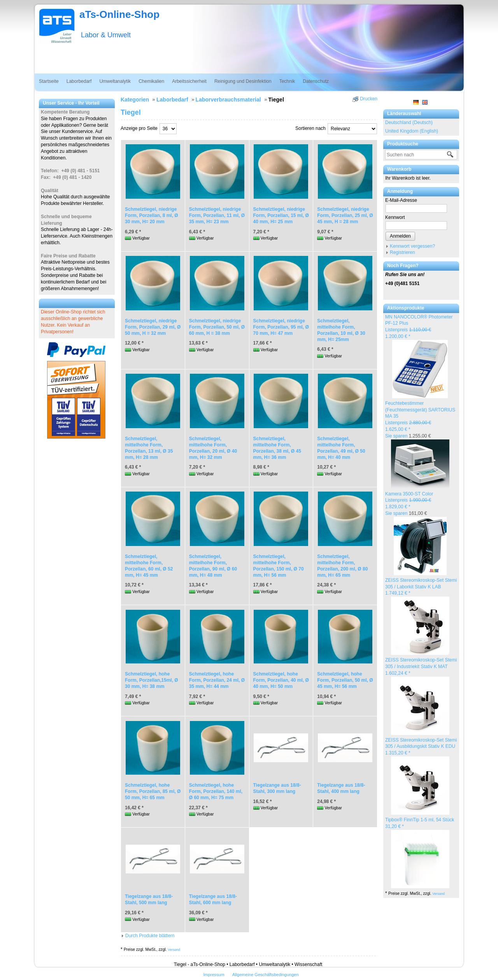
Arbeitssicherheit (189, 81)
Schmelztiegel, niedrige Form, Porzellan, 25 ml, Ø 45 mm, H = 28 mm (345, 215)
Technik (287, 81)
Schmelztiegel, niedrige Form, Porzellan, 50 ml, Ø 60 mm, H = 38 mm (217, 327)
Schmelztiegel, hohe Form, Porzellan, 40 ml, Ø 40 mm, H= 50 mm (281, 680)
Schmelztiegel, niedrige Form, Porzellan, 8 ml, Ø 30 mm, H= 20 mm (152, 215)
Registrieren (402, 252)
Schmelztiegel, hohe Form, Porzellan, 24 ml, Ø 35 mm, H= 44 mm (217, 680)
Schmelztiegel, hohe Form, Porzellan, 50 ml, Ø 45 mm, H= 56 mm (345, 680)
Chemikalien (151, 81)
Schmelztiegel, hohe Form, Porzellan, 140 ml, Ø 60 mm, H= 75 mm (216, 791)
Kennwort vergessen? (412, 246)
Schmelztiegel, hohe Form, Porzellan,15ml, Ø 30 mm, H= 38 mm (152, 680)
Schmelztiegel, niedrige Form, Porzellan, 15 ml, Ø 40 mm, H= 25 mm (281, 215)
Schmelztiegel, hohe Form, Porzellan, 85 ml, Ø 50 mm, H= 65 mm (153, 791)
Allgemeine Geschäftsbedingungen (266, 975)
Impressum (214, 975)
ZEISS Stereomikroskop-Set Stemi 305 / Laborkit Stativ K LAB (421, 587)
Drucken (369, 99)
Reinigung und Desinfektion (243, 81)
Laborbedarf (79, 81)
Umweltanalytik (115, 81)
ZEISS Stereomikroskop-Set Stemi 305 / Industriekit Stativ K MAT (421, 667)
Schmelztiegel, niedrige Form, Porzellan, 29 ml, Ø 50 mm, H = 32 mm (153, 327)
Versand (438, 894)
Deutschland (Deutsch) (409, 122)
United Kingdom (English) (412, 131)
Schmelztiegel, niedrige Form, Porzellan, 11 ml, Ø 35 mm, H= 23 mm (217, 215)
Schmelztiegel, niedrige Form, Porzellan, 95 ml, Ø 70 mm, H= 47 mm (281, 327)
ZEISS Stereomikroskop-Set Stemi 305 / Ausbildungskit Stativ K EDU (421, 747)
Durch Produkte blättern (150, 936)
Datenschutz (316, 81)
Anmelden (400, 236)
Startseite (49, 81)
